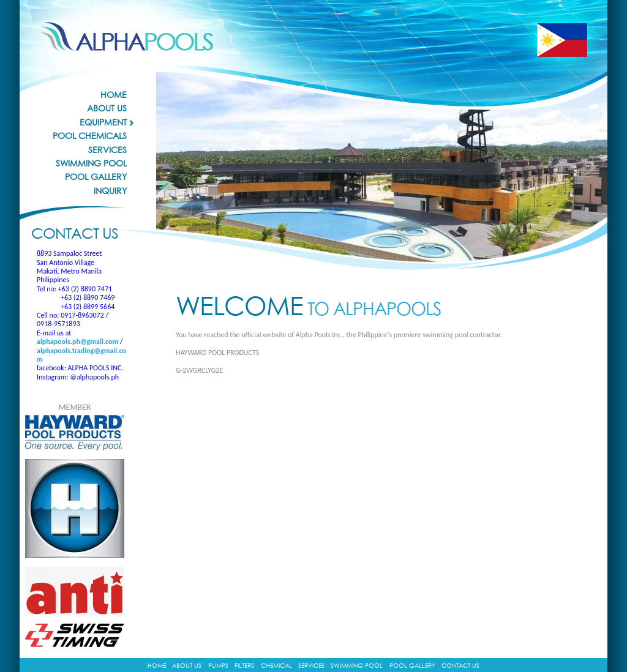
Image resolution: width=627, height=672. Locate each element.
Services (107, 150)
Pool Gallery (96, 177)
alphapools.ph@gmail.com (77, 342)
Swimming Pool (91, 163)
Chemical (276, 665)
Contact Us (460, 665)
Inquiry (110, 191)
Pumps (218, 665)
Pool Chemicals (90, 136)
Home (114, 95)
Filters (244, 665)
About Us (107, 108)
